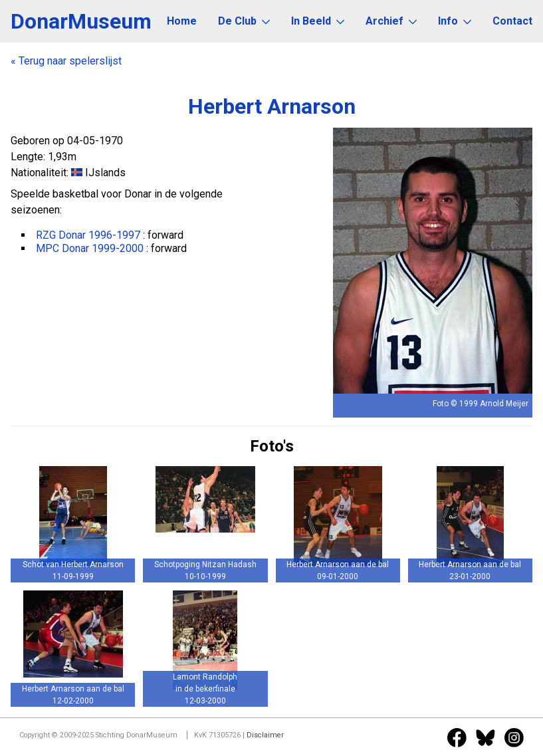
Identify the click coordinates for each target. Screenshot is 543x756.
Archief (391, 21)
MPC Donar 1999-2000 (90, 248)
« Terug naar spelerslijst (66, 61)
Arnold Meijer (504, 404)
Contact (512, 21)
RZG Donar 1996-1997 (88, 235)
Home (182, 21)
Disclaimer (265, 735)
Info (455, 21)
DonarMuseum (81, 21)
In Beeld (318, 21)
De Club (244, 21)
